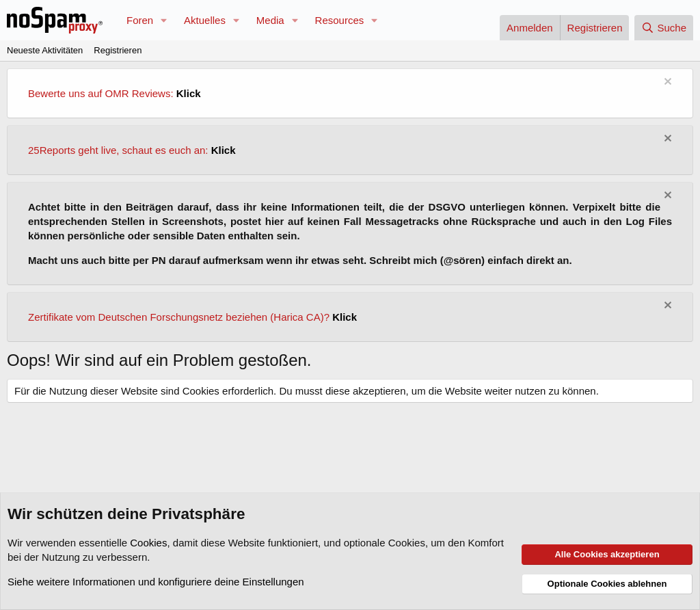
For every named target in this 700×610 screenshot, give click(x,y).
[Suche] (664, 28)
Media (270, 20)
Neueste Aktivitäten (45, 50)
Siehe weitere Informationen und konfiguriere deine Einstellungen (156, 582)
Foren (140, 20)
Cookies (148, 543)
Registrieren (118, 50)
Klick (189, 93)
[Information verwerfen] (666, 83)
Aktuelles (205, 20)
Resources (340, 20)
